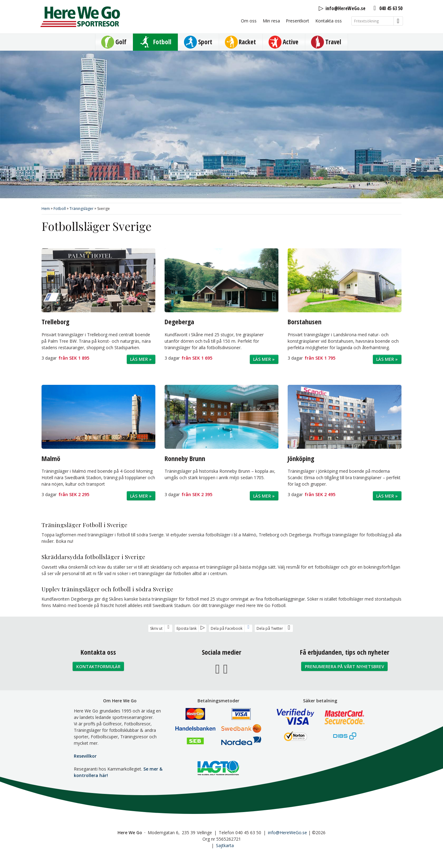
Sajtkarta (225, 845)
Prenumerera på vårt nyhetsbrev (345, 667)
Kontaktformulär (98, 667)
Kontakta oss (329, 21)
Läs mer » (141, 359)
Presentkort (297, 21)
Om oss (249, 21)
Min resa (271, 21)
